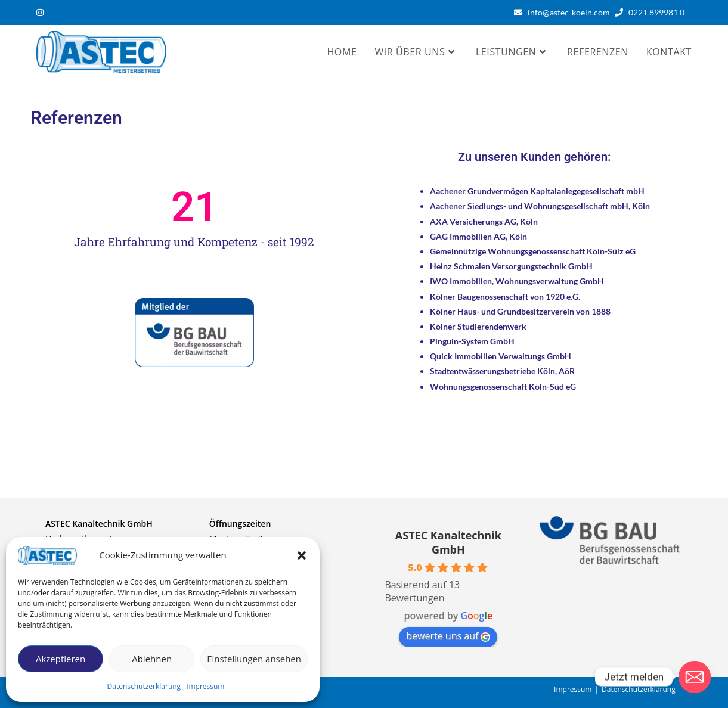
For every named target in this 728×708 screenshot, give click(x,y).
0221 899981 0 (659, 12)
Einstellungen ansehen (254, 659)
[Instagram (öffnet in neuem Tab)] (42, 13)
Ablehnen (152, 659)
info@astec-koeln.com (569, 12)
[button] (302, 555)
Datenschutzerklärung (144, 686)
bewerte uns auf (448, 636)
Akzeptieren (61, 659)
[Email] (695, 677)
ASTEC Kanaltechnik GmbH (448, 542)
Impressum (205, 686)
